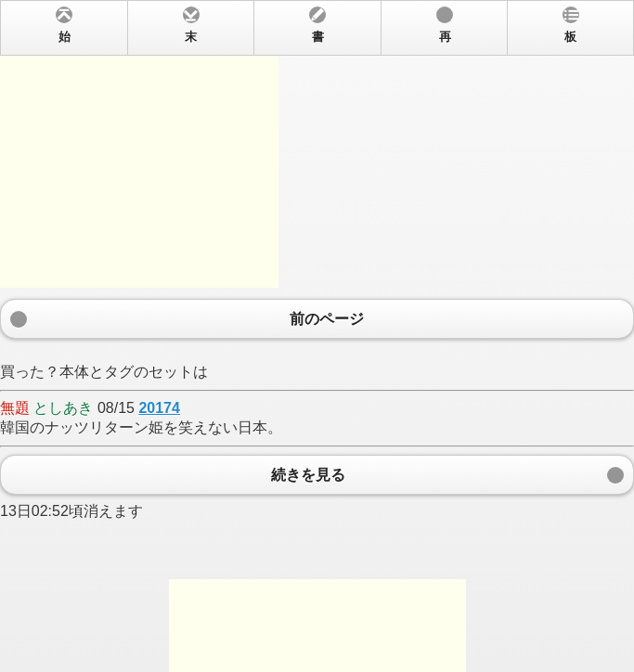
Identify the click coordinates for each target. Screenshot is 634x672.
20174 (159, 408)
